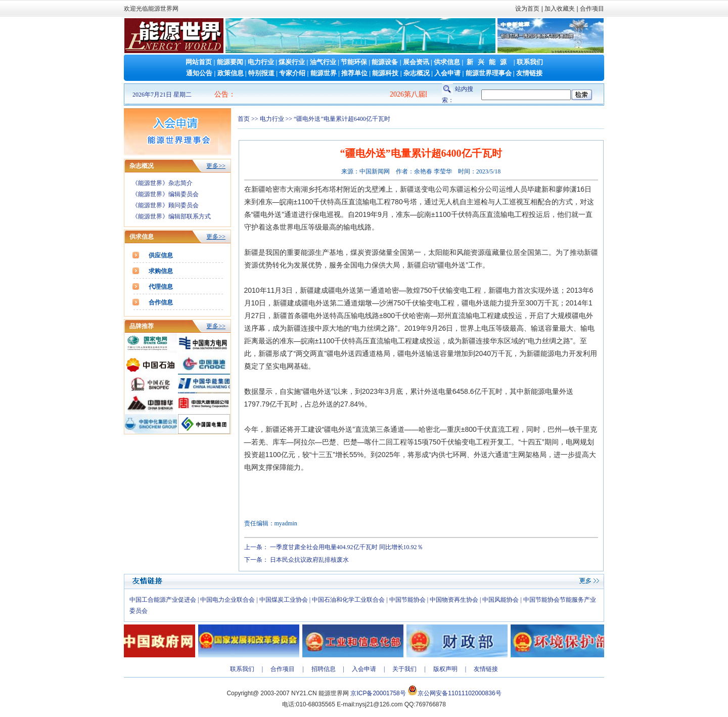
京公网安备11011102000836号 (459, 693)
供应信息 (161, 255)
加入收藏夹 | (561, 9)
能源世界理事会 (489, 73)
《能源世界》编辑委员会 (165, 194)
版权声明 (445, 669)
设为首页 (527, 9)
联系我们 (530, 62)
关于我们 (404, 669)
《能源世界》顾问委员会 (165, 205)
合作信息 (161, 302)
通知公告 (199, 73)
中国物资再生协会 (454, 600)
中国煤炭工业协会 (284, 600)
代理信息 (161, 287)
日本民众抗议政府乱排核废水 (309, 560)
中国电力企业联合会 (227, 600)
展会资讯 (416, 62)
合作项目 (591, 9)
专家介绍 (292, 73)
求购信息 (161, 271)
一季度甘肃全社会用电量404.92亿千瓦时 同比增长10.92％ (347, 547)
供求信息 (447, 62)
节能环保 (354, 62)
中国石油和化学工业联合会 (348, 600)
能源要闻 (230, 62)
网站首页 (199, 62)
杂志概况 (417, 73)
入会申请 (447, 73)
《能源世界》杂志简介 (162, 183)
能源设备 (385, 62)
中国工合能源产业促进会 (163, 600)
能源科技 (385, 73)
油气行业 (323, 62)
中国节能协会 (407, 600)
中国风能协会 (500, 600)
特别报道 (261, 73)
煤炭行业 (292, 62)
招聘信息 (324, 669)
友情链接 (529, 73)
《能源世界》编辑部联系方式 (171, 216)
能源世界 (324, 73)
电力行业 (261, 62)
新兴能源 (489, 62)
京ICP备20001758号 (378, 693)
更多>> (216, 166)
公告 (221, 94)
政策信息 (231, 73)
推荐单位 (354, 73)
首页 (244, 119)
